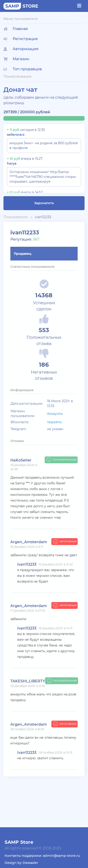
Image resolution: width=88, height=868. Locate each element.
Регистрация (21, 39)
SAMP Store (19, 842)
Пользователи (16, 217)
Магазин (16, 59)
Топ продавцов (23, 69)
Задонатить (44, 203)
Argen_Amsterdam (29, 542)
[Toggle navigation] (79, 6)
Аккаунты (55, 414)
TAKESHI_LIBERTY (28, 681)
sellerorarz (16, 135)
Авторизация (21, 49)
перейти (54, 422)
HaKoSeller (21, 460)
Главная (16, 29)
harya (12, 163)
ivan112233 (43, 217)
